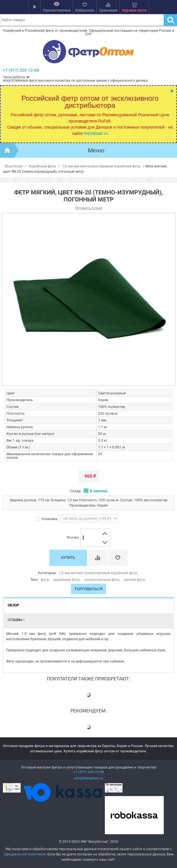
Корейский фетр (42, 166)
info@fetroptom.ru (89, 778)
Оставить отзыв (89, 208)
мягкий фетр (135, 580)
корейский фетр (67, 580)
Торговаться (89, 589)
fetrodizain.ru (96, 133)
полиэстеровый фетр (102, 580)
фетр (45, 580)
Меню (96, 150)
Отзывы (16, 620)
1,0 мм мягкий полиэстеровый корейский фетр (101, 166)
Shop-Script (14, 166)
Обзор (13, 605)
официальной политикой (25, 854)
